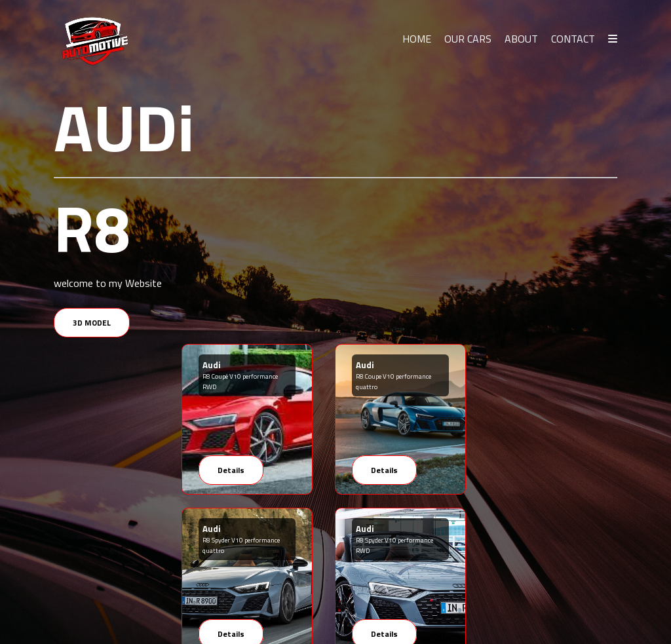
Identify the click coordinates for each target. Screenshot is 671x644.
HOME (417, 39)
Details (231, 470)
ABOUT (521, 39)
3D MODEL (92, 323)
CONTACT (573, 39)
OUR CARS (468, 39)
